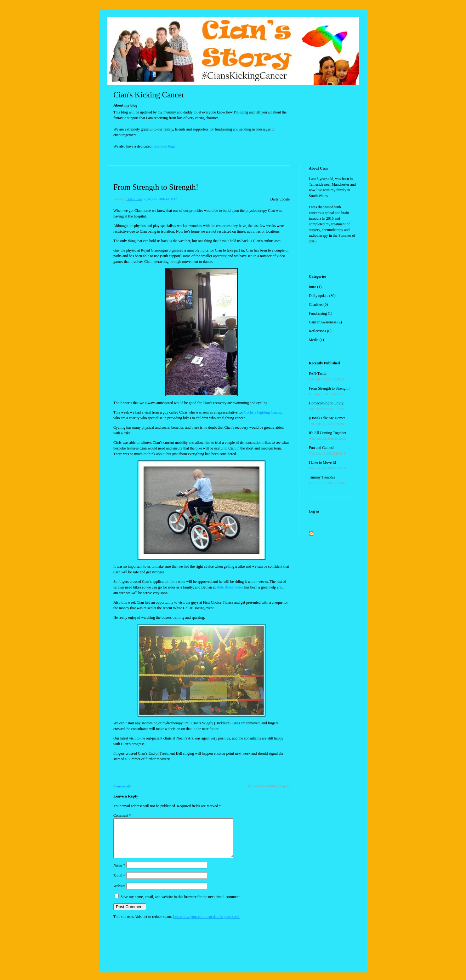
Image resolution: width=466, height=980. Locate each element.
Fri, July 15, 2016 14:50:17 (160, 199)
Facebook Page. (164, 146)
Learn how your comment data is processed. (206, 924)
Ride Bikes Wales (230, 587)
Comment (122, 815)
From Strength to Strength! (156, 187)
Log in (314, 511)
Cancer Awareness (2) (325, 322)
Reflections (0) (320, 331)
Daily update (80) (322, 296)
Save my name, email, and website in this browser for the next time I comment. (181, 904)
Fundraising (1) (321, 313)
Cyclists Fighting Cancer (263, 412)
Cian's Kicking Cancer (149, 95)
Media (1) (316, 340)
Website (119, 894)
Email (119, 883)
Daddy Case (134, 199)
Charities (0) (318, 304)
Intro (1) (315, 287)
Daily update (280, 199)
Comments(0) (122, 786)
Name (119, 873)
